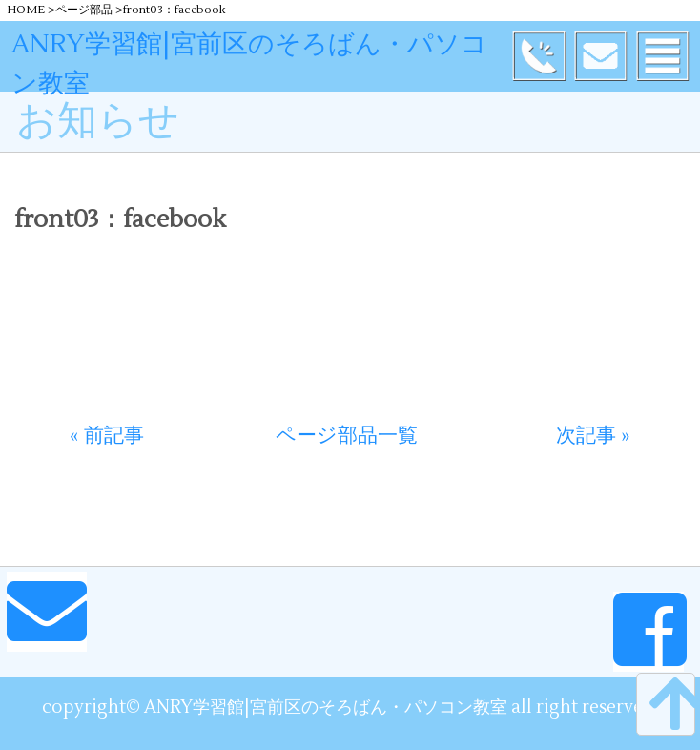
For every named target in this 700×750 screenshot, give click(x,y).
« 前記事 (107, 436)
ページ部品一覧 (347, 436)
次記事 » (593, 436)
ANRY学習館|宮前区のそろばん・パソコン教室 (249, 64)
